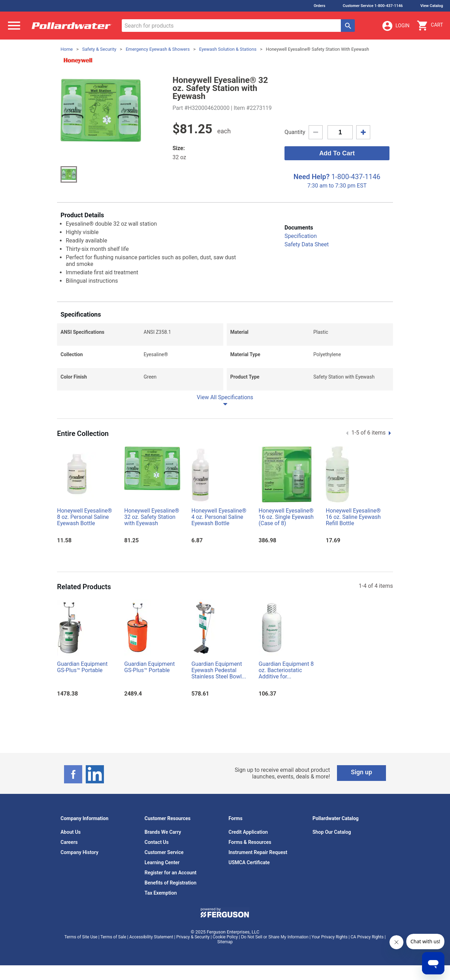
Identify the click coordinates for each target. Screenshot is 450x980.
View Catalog (432, 6)
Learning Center (162, 862)
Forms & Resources (250, 842)
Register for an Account (170, 873)
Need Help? (312, 177)
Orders (319, 6)
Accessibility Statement (151, 937)
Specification (301, 236)
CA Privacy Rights (367, 937)
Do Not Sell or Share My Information (275, 937)
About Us (71, 832)
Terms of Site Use (81, 937)
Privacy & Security (193, 937)
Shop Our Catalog (332, 832)
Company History (79, 852)
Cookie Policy (225, 937)
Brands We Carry (163, 832)
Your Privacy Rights (329, 937)
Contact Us (157, 842)
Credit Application (248, 832)
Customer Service (164, 852)
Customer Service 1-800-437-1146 (373, 6)
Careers (69, 842)
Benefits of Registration (170, 883)
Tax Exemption (161, 893)
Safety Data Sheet (307, 244)
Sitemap (225, 942)
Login (395, 26)
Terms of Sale (113, 937)
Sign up (362, 772)
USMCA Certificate (249, 862)
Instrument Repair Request (258, 852)
